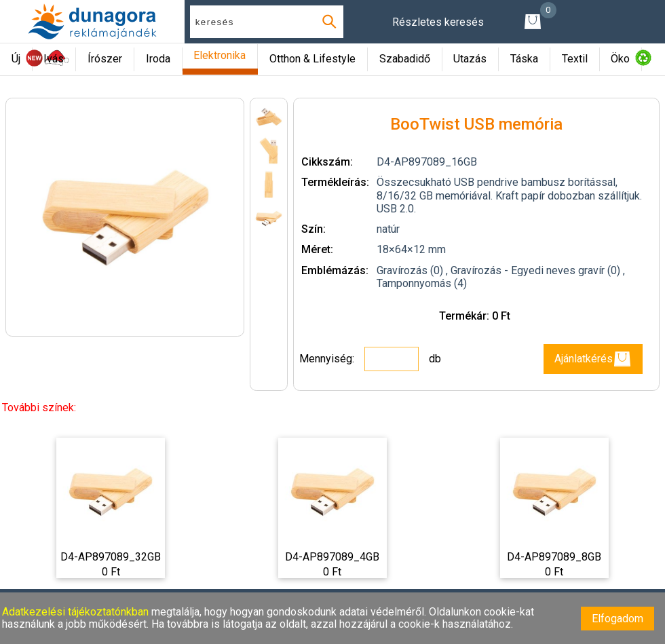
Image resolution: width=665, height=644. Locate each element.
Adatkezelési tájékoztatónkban (77, 612)
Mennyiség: (328, 359)
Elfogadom (617, 619)
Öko (620, 59)
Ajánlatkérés (593, 359)
